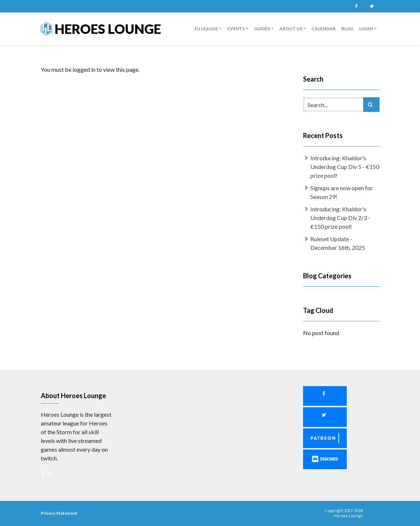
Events (236, 29)
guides (262, 29)
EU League (206, 29)
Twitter (372, 6)
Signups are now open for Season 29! (342, 192)
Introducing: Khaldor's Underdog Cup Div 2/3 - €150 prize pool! (340, 218)
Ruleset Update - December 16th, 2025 (338, 243)
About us (291, 29)
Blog (347, 29)
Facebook (357, 6)
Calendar (323, 29)
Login (366, 29)
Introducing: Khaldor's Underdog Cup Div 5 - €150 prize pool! (345, 167)
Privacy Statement (59, 513)
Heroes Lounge (101, 29)
